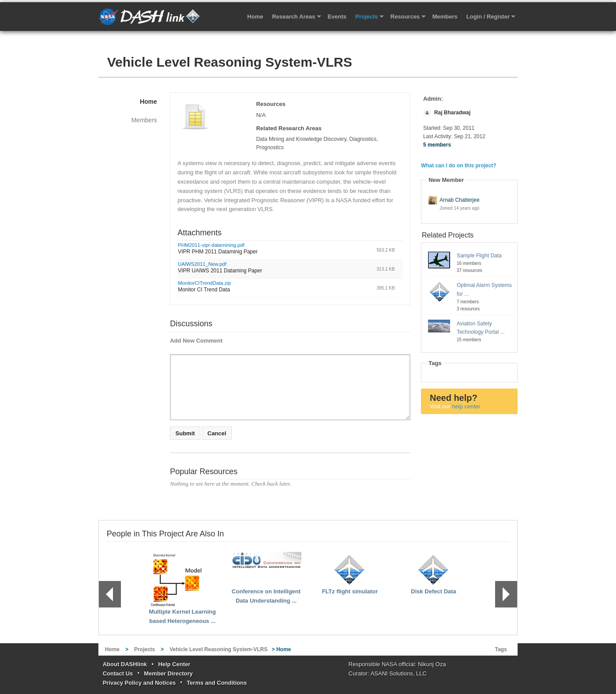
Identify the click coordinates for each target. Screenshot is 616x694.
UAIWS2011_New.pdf (202, 264)
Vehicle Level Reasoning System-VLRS (230, 62)
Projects (366, 17)
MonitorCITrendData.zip (204, 283)
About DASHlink (125, 664)
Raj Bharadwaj (452, 113)
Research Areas (293, 17)
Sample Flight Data (479, 256)
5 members (437, 145)
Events (337, 17)
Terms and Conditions (217, 683)
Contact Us (118, 673)
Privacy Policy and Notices (139, 683)
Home (255, 17)
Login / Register (488, 17)
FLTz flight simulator (350, 591)
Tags (501, 649)
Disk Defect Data (434, 591)
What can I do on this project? (459, 166)
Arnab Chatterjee (459, 200)
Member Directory (168, 673)
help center (466, 406)
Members (445, 17)
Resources (405, 17)
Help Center (174, 664)
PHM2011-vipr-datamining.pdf (211, 245)
